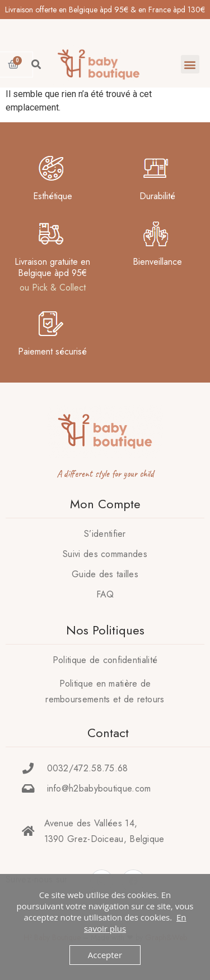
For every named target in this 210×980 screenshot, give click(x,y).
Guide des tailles (105, 574)
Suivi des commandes (105, 554)
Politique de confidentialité (105, 660)
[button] (190, 64)
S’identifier (105, 534)
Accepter (105, 955)
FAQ (105, 594)
